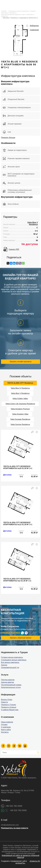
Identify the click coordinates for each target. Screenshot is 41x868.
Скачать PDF (14, 249)
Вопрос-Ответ (7, 700)
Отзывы (4, 725)
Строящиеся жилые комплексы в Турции (22, 11)
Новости (4, 702)
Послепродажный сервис (11, 685)
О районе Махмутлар (10, 710)
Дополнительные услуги (11, 687)
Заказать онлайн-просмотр (21, 362)
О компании (6, 727)
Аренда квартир (7, 682)
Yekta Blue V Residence (9, 13)
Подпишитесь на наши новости (15, 828)
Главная (4, 11)
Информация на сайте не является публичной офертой (20, 856)
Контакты (5, 732)
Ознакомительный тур (10, 667)
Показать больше (8, 138)
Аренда (4, 665)
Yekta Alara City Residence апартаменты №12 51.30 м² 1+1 (18, 524)
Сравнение (34, 30)
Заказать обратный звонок (20, 638)
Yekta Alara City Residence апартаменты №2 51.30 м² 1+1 (17, 580)
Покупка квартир (8, 680)
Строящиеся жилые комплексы (14, 660)
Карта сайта (6, 730)
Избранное (34, 26)
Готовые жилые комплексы (12, 657)
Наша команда (7, 722)
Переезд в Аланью (9, 707)
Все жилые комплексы (10, 662)
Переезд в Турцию (8, 705)
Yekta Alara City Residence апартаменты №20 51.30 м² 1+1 (18, 467)
